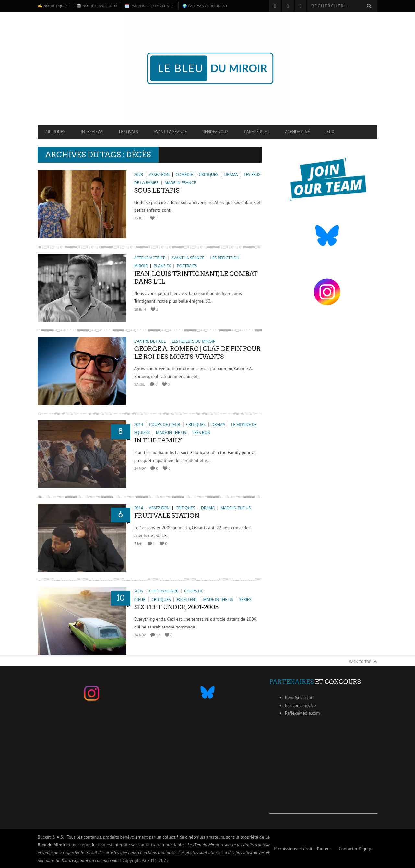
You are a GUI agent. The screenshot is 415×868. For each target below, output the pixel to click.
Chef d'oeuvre (164, 591)
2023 (139, 175)
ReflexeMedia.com (302, 713)
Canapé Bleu (257, 132)
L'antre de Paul (150, 341)
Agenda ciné (297, 132)
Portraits (187, 266)
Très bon (201, 433)
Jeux (330, 132)
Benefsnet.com (299, 698)
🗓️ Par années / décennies (149, 6)
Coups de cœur (165, 424)
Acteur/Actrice (150, 258)
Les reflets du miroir (194, 341)
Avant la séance (170, 132)
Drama (231, 175)
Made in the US (171, 433)
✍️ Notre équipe (53, 6)
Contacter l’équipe (356, 849)
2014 (139, 424)
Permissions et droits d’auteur (302, 849)
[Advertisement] (323, 773)
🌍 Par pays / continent (205, 6)
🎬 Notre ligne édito (97, 6)
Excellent (187, 599)
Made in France (180, 183)
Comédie (184, 175)
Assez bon (159, 175)
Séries (245, 599)
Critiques (55, 132)
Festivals (129, 132)
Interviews (92, 132)
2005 (139, 591)
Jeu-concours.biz (301, 705)
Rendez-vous (215, 132)
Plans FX (162, 266)
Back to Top (360, 661)
